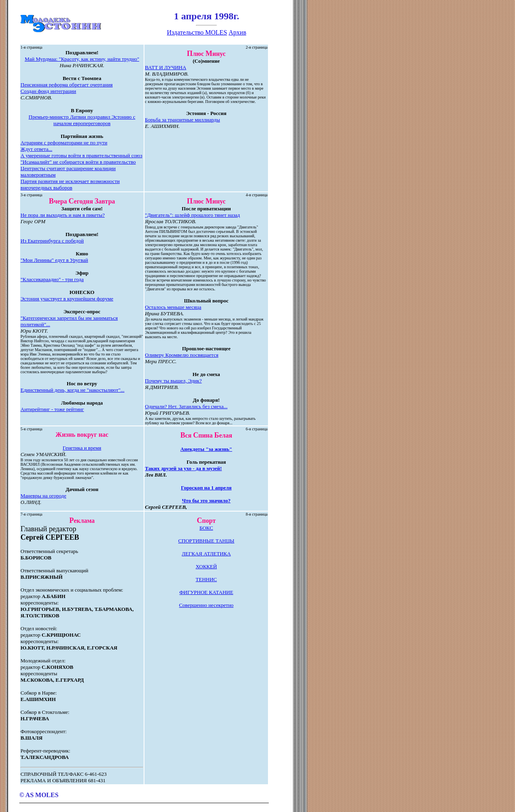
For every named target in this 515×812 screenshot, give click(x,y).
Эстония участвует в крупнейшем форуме (67, 299)
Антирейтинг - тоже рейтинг (52, 409)
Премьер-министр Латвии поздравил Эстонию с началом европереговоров (82, 120)
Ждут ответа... (36, 149)
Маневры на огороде (43, 496)
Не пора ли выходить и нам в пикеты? (63, 215)
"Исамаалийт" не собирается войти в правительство (78, 162)
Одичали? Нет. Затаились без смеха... (186, 406)
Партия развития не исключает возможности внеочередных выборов (70, 184)
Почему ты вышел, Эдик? (173, 381)
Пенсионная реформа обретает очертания (67, 85)
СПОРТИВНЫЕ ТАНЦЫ (206, 541)
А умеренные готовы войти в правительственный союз (81, 155)
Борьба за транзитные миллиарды (182, 120)
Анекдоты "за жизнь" (206, 449)
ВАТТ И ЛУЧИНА (166, 67)
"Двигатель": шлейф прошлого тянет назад (192, 215)
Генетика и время (82, 448)
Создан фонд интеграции (48, 91)
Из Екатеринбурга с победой (52, 241)
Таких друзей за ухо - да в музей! (183, 468)
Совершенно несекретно (206, 605)
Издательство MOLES (197, 32)
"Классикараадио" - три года (52, 279)
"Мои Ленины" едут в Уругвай (54, 260)
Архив (237, 32)
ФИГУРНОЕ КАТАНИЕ (206, 592)
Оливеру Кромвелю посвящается (181, 355)
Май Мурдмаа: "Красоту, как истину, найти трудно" (82, 59)
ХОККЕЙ (206, 566)
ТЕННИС (206, 579)
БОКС (206, 528)
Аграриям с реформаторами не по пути (64, 143)
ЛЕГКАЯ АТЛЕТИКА (206, 554)
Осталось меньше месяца (173, 307)
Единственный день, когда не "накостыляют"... (72, 390)
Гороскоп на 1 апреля (206, 488)
